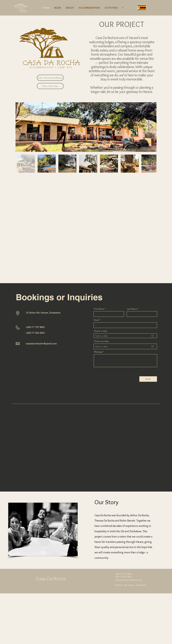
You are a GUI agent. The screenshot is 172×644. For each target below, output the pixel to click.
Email (96, 320)
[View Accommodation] (50, 78)
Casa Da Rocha (51, 579)
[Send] (148, 379)
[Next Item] (151, 127)
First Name (99, 309)
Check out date (101, 341)
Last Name (132, 309)
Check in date (101, 331)
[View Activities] (50, 86)
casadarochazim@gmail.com (41, 344)
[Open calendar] (153, 336)
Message (98, 352)
